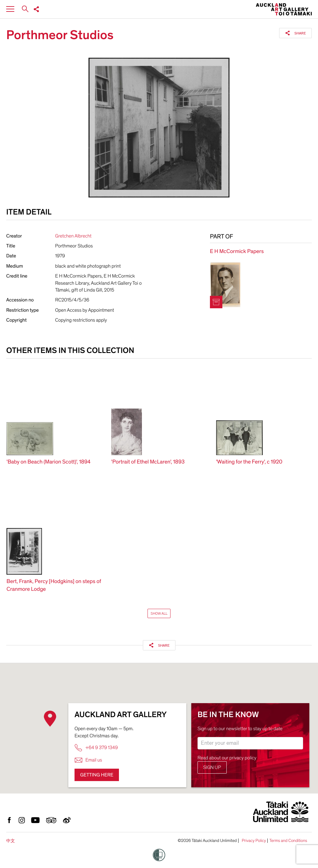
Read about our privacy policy (227, 758)
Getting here (97, 775)
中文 (11, 841)
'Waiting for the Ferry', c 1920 (249, 462)
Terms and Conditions (288, 841)
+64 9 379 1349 (96, 748)
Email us (88, 760)
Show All (159, 613)
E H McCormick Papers (237, 252)
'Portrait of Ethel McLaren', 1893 (148, 462)
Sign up (212, 767)
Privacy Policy (254, 841)
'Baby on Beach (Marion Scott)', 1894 (49, 462)
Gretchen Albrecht (73, 236)
